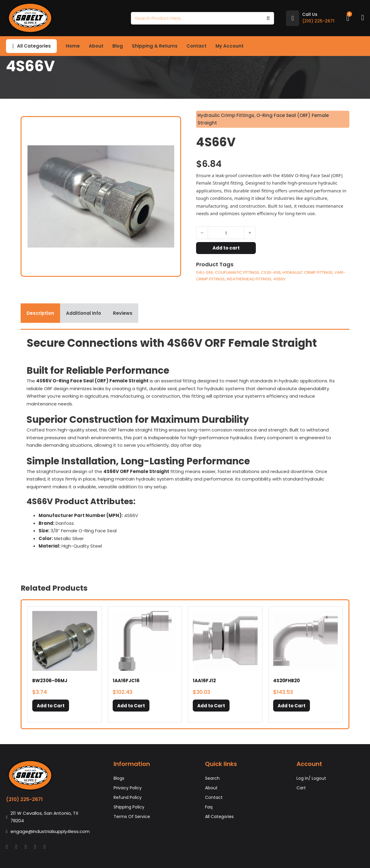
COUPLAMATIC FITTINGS (237, 272)
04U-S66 (205, 272)
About (96, 46)
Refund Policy (128, 797)
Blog (118, 46)
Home (73, 46)
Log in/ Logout (311, 778)
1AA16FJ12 (204, 681)
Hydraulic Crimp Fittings (226, 115)
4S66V (279, 279)
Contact (197, 46)
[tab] (40, 313)
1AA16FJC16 (126, 681)
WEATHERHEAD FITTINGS (249, 279)
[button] (51, 706)
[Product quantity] (226, 233)
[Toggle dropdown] (13, 46)
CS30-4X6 (271, 272)
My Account (230, 46)
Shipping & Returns (155, 46)
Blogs (119, 778)
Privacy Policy (128, 788)
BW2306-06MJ (50, 681)
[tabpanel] (185, 449)
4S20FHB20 (286, 681)
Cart (301, 788)
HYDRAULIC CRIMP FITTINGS (308, 272)
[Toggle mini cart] (348, 18)
